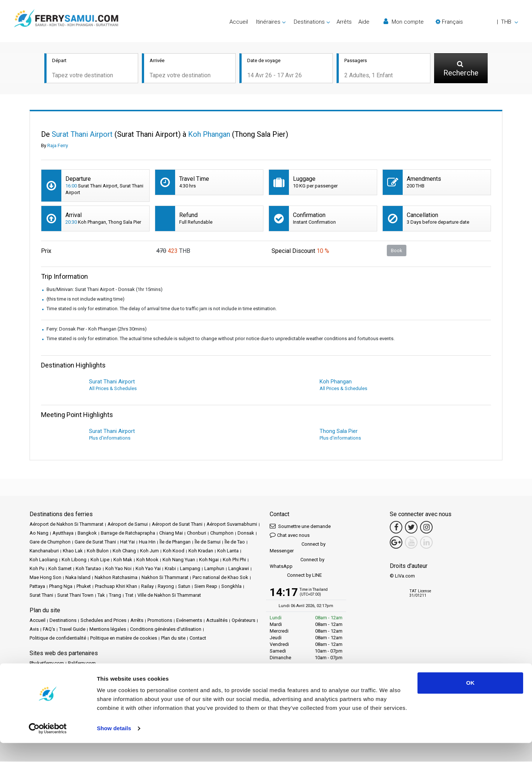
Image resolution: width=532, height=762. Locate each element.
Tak (101, 596)
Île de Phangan (175, 543)
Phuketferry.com (47, 664)
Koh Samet (60, 569)
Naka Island (78, 578)
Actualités (217, 621)
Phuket (84, 587)
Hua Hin (147, 543)
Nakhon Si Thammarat (165, 578)
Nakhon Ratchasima (116, 578)
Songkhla (231, 587)
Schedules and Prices (103, 621)
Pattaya (37, 587)
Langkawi (239, 569)
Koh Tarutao (88, 569)
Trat (129, 596)
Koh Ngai (209, 560)
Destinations (63, 621)
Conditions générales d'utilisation (166, 630)
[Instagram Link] (426, 528)
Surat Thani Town (75, 596)
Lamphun (214, 569)
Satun (184, 587)
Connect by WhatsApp (297, 564)
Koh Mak (123, 560)
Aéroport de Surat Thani (177, 525)
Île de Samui (208, 543)
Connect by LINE (296, 576)
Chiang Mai (171, 534)
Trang (115, 596)
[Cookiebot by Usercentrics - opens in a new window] (48, 748)
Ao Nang (39, 534)
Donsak (246, 534)
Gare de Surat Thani (95, 543)
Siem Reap (206, 587)
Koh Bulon (98, 551)
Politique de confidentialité (58, 639)
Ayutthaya (63, 534)
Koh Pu (37, 569)
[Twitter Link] (411, 528)
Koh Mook (147, 560)
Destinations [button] (309, 22)
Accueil (239, 22)
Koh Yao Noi (118, 569)
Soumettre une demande (300, 527)
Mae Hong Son (45, 578)
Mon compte (404, 22)
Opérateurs (243, 621)
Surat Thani (41, 596)
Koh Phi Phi (234, 560)
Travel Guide (72, 630)
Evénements (189, 621)
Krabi (170, 569)
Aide (364, 22)
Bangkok (87, 534)
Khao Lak (73, 551)
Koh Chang (124, 551)
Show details (114, 747)
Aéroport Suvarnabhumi (232, 525)
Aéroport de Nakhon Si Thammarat (66, 525)
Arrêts (344, 22)
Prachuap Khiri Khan (116, 587)
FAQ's (49, 630)
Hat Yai (127, 543)
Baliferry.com (82, 664)
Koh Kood (174, 551)
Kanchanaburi (44, 551)
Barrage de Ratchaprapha (128, 534)
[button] (477, 22)
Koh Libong (74, 560)
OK (470, 702)
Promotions (160, 621)
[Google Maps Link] (396, 543)
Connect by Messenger (298, 548)
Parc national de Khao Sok (220, 578)
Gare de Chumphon (50, 543)
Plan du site (173, 639)
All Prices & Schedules (113, 389)
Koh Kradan (201, 551)
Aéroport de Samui (128, 525)
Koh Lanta (228, 551)
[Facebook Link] (396, 528)
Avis (34, 630)
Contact (198, 639)
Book (397, 251)
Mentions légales (108, 630)
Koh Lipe (100, 560)
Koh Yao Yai (148, 569)
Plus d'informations (110, 439)
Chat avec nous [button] (290, 536)
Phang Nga (61, 587)
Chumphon (222, 534)
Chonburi (197, 534)
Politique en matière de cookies (124, 639)
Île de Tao (235, 543)
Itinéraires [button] (268, 22)
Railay (147, 587)
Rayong (166, 587)
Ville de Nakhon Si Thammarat (169, 596)
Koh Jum (149, 551)
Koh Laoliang (44, 560)
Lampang (190, 569)
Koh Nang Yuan (179, 560)
